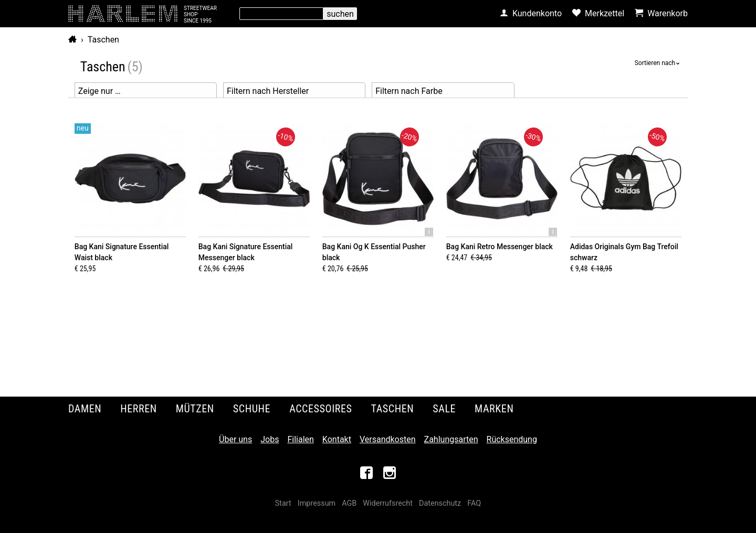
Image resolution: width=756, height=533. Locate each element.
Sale (444, 409)
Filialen (300, 439)
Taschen (103, 40)
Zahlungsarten (451, 439)
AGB (349, 503)
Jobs (270, 439)
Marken (494, 409)
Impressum (317, 503)
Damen (85, 409)
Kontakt (337, 439)
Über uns (235, 439)
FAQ (474, 503)
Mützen (195, 409)
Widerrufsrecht (388, 503)
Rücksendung (512, 439)
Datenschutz (440, 503)
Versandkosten (388, 439)
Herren (139, 409)
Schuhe (252, 409)
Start (283, 503)
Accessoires (321, 409)
